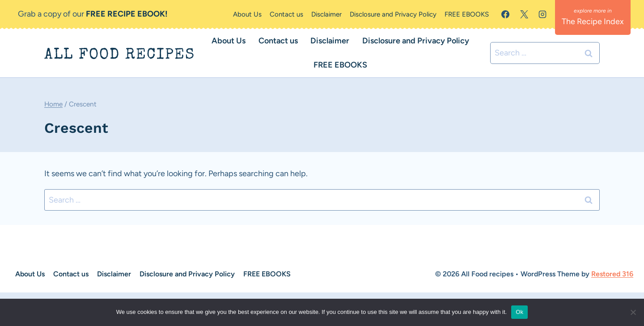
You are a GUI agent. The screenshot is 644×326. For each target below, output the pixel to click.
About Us (247, 14)
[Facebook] (505, 14)
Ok (519, 312)
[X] (524, 14)
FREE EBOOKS (467, 14)
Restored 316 (612, 274)
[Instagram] (542, 14)
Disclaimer (326, 14)
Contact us (286, 14)
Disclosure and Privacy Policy (393, 14)
